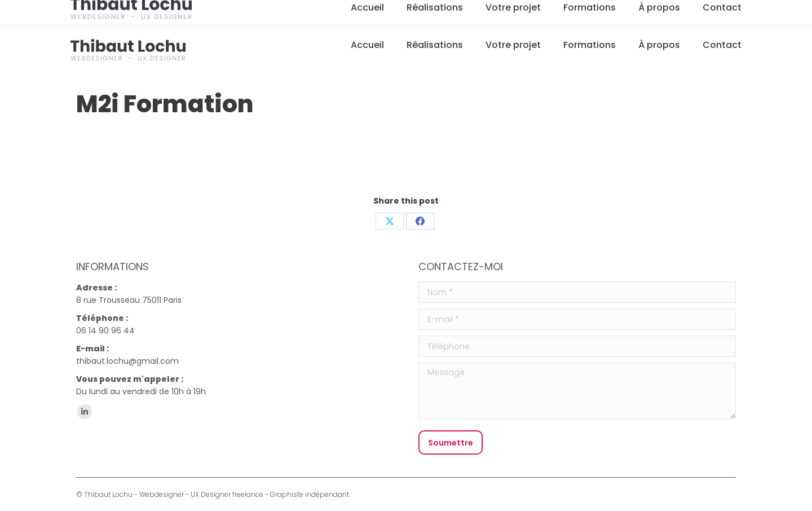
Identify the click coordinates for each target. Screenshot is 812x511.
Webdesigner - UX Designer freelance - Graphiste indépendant (244, 494)
